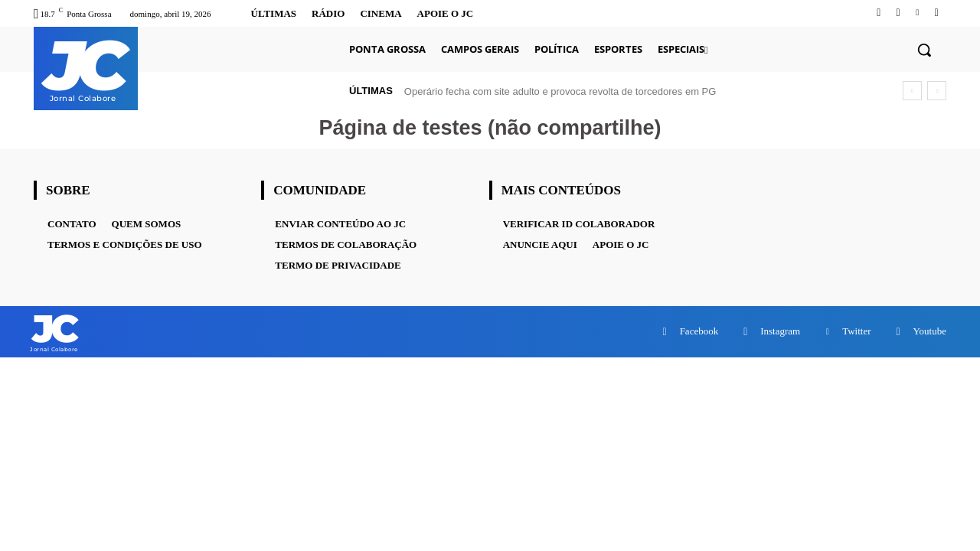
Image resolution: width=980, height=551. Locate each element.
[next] (937, 91)
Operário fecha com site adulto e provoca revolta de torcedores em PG (560, 91)
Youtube (930, 332)
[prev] (912, 91)
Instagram (780, 332)
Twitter (856, 332)
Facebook (699, 332)
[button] (924, 50)
